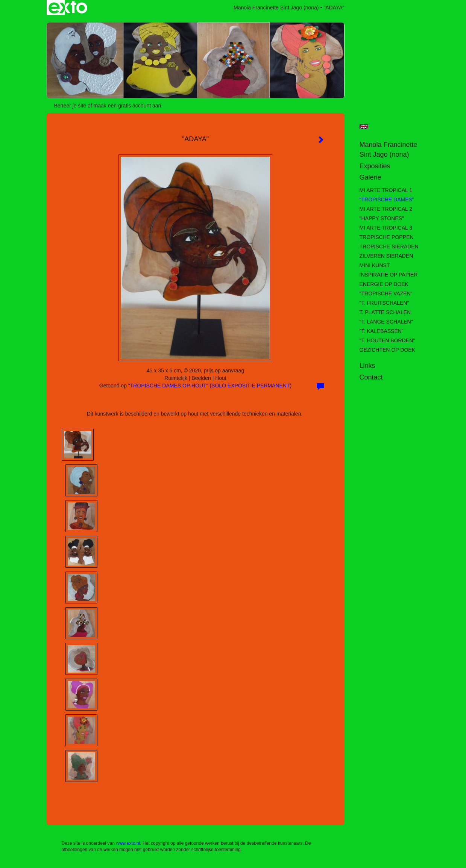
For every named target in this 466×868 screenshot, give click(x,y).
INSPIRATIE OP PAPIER (389, 275)
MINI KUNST (375, 265)
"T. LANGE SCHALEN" (386, 322)
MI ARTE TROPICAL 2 (386, 209)
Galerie (370, 177)
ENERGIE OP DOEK (384, 284)
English (364, 127)
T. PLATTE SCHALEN (385, 312)
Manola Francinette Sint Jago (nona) (276, 8)
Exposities (375, 166)
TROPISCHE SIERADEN (389, 246)
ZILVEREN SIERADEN (386, 256)
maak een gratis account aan (128, 106)
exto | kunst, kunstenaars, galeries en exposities (68, 8)
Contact (371, 377)
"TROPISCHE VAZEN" (386, 293)
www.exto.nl (128, 843)
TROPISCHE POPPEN (387, 237)
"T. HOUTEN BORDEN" (387, 340)
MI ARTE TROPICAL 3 (386, 228)
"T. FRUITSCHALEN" (384, 303)
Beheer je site (70, 106)
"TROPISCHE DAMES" (387, 200)
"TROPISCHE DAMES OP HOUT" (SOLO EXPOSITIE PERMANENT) (210, 386)
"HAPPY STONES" (382, 218)
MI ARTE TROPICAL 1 (386, 190)
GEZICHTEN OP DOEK (387, 350)
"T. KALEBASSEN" (382, 331)
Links (367, 366)
